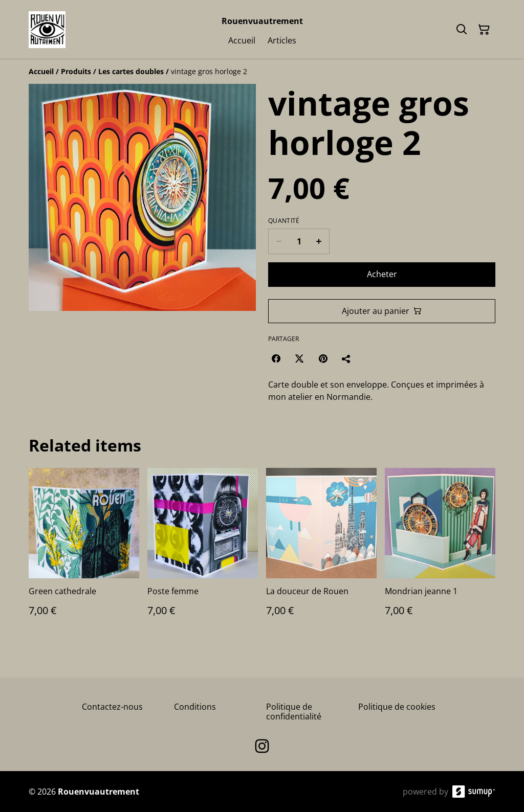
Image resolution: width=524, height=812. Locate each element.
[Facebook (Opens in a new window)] (276, 358)
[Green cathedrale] (84, 552)
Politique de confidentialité (294, 712)
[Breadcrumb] (262, 72)
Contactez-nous (112, 707)
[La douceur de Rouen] (321, 552)
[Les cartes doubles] (131, 71)
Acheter (382, 274)
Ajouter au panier (382, 311)
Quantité (284, 221)
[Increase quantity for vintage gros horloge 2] (319, 241)
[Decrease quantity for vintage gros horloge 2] (279, 241)
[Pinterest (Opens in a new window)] (323, 358)
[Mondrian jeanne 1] (440, 552)
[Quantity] (299, 241)
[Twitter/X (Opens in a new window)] (299, 358)
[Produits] (76, 71)
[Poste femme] (203, 552)
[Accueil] (41, 71)
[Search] (462, 30)
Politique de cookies (397, 707)
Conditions (195, 707)
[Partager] (346, 358)
